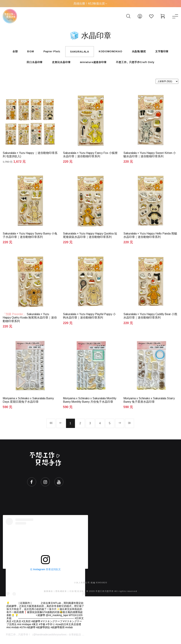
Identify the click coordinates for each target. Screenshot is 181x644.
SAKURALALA (80, 52)
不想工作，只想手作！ (18, 638)
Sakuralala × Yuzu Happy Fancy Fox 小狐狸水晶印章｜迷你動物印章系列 (90, 157)
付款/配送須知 (77, 595)
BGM (28, 52)
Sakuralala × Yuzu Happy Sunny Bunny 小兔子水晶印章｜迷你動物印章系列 (30, 238)
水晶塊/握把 (141, 52)
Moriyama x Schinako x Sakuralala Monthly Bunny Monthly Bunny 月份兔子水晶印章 (90, 403)
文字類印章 (166, 52)
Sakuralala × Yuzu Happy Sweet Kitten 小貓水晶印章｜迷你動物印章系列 (150, 157)
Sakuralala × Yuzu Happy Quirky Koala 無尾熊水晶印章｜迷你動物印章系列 (30, 321)
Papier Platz (51, 52)
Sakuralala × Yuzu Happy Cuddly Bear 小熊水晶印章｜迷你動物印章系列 (150, 319)
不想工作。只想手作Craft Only (137, 64)
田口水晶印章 (33, 64)
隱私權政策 (61, 595)
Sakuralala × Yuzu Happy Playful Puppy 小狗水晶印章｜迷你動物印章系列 (89, 319)
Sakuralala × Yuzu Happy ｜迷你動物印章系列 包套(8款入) (30, 157)
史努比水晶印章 (61, 64)
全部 (11, 52)
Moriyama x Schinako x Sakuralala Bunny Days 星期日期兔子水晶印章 (28, 403)
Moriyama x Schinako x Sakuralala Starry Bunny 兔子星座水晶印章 (149, 403)
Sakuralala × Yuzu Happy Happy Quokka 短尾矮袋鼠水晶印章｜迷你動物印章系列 (90, 238)
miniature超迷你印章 (94, 64)
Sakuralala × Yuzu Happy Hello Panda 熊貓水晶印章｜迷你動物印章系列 (150, 238)
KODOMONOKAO (112, 52)
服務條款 (48, 595)
